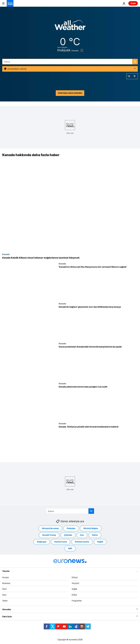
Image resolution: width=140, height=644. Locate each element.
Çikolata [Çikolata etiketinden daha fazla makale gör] (68, 535)
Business (6, 583)
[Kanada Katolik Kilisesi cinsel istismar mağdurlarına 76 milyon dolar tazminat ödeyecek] (70, 258)
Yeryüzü (75, 583)
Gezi (4, 595)
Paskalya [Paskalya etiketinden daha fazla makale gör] (71, 528)
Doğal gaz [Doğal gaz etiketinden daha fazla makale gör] (42, 542)
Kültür (74, 595)
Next (4, 589)
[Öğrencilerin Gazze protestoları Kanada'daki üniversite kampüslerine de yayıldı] (98, 362)
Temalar (6, 571)
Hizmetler (7, 609)
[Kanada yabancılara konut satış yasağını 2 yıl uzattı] (98, 402)
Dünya (75, 577)
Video (5, 601)
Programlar (77, 601)
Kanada (6, 254)
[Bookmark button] (81, 50)
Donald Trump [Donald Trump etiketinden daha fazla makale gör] (49, 535)
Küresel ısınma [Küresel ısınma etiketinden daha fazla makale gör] (82, 542)
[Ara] (70, 62)
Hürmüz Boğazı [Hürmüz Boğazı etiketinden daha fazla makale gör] (91, 528)
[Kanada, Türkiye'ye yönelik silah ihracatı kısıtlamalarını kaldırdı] (98, 442)
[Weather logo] (70, 26)
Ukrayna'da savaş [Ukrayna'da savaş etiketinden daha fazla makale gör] (50, 528)
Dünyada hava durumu (70, 93)
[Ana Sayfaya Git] (10, 3)
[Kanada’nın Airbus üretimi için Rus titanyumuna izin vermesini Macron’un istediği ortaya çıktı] (98, 282)
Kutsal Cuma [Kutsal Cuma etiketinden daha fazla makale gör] (61, 542)
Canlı (133, 3)
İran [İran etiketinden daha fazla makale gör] (82, 535)
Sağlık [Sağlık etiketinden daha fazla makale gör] (100, 542)
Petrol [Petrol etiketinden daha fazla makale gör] (95, 535)
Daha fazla (7, 616)
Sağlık (74, 589)
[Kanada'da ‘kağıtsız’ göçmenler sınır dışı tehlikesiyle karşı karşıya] (98, 322)
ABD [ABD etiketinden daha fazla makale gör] (70, 548)
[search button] (135, 62)
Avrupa (5, 577)
